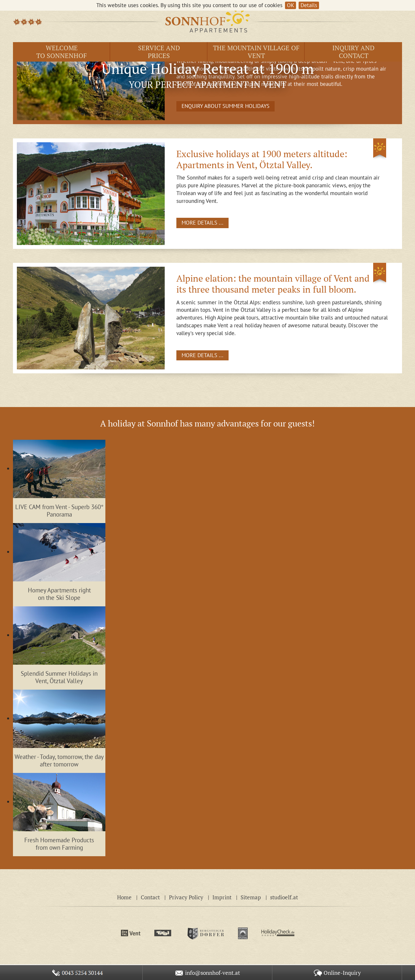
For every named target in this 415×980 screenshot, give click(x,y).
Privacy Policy (186, 897)
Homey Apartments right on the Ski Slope (59, 594)
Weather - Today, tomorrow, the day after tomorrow (59, 760)
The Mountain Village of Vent (256, 52)
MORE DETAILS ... (202, 223)
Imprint (222, 897)
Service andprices (159, 52)
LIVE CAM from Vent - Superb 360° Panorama (59, 511)
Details (309, 5)
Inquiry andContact (353, 52)
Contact (150, 897)
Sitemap (251, 897)
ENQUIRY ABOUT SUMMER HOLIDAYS (225, 106)
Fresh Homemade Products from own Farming (59, 844)
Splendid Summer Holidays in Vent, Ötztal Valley (59, 677)
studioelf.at (284, 897)
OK (290, 5)
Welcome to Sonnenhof (62, 52)
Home (124, 897)
